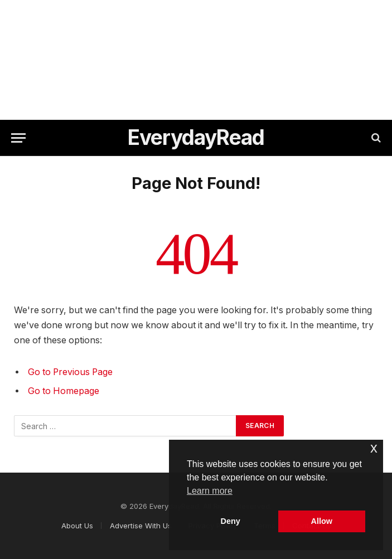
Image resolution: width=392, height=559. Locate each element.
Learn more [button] (210, 491)
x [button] (374, 448)
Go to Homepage (64, 391)
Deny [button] (231, 521)
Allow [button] (322, 521)
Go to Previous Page (70, 372)
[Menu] (18, 138)
